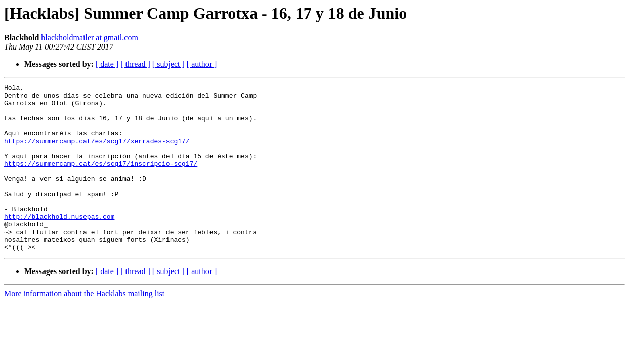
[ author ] (202, 64)
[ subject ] (169, 64)
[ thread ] (135, 64)
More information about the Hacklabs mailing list (84, 327)
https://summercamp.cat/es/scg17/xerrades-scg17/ (97, 153)
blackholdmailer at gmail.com (90, 38)
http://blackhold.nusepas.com (59, 244)
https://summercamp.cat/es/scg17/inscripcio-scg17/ (101, 180)
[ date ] (107, 64)
